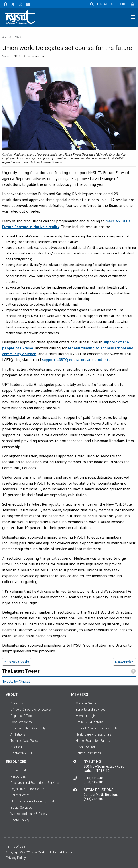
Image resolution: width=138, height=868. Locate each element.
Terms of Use (15, 846)
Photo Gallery (20, 820)
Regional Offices (22, 716)
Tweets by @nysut (16, 681)
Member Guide (86, 703)
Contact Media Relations (101, 795)
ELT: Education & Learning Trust (32, 801)
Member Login (86, 716)
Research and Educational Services (35, 783)
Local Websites (21, 722)
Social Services (21, 808)
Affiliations (18, 734)
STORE (121, 4)
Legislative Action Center (27, 789)
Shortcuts (17, 747)
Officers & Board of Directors (31, 710)
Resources (18, 776)
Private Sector (85, 747)
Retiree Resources (88, 753)
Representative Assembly (28, 728)
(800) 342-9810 (95, 782)
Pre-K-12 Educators (89, 722)
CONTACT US (105, 4)
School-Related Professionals (97, 728)
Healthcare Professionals (94, 734)
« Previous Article (17, 662)
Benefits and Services (91, 710)
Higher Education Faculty (93, 741)
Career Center (20, 795)
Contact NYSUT (21, 753)
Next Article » (124, 662)
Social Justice (20, 770)
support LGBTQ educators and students (76, 360)
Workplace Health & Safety (29, 814)
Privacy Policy (16, 858)
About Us (17, 703)
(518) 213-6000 (95, 778)
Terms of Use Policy (25, 741)
